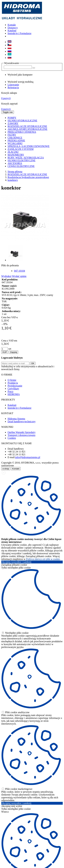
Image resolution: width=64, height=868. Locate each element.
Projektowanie (15, 386)
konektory (13, 180)
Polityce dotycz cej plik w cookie (43, 559)
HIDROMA (14, 394)
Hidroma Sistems (16, 419)
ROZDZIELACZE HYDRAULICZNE (27, 174)
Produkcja (13, 383)
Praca (10, 391)
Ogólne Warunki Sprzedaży (22, 432)
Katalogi (12, 30)
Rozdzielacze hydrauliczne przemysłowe (28, 177)
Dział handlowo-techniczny (22, 421)
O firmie (12, 380)
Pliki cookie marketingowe (17, 789)
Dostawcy (13, 28)
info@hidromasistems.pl (28, 457)
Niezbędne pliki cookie (15, 633)
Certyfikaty (13, 389)
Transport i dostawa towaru (21, 435)
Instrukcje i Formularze (19, 33)
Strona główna (15, 172)
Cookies (12, 438)
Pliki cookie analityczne (16, 712)
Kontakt (12, 25)
